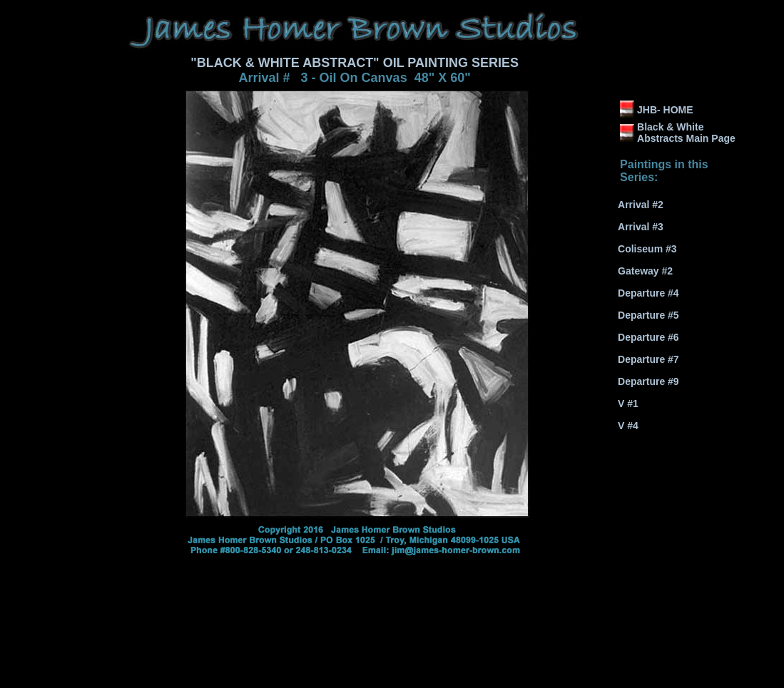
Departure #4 (648, 293)
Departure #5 (648, 315)
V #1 (628, 404)
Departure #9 (648, 381)
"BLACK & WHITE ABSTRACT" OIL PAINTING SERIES (355, 63)
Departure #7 (648, 359)
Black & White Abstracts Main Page (686, 133)
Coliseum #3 (647, 249)
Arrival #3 (641, 227)
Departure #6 (648, 337)
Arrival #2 (641, 205)
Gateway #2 (645, 271)
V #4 (628, 426)
